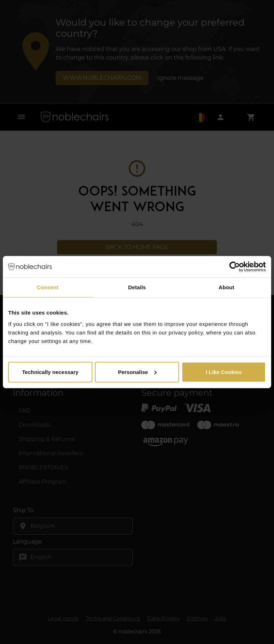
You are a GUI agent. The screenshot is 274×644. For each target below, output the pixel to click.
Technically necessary (50, 372)
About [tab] (227, 287)
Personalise (137, 372)
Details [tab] (137, 287)
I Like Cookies (224, 372)
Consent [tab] (48, 287)
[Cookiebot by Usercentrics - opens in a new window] (235, 267)
